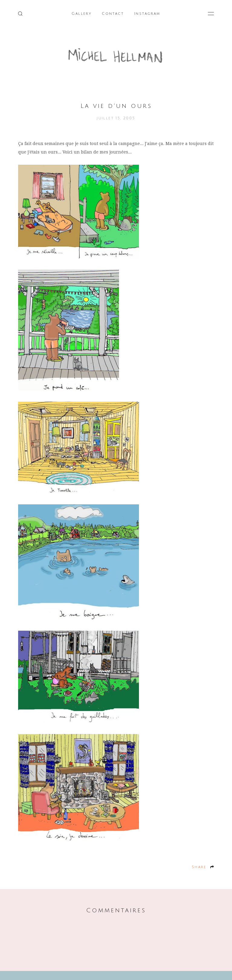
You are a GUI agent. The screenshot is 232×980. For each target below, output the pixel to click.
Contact (113, 14)
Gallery (82, 14)
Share (199, 867)
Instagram (147, 14)
